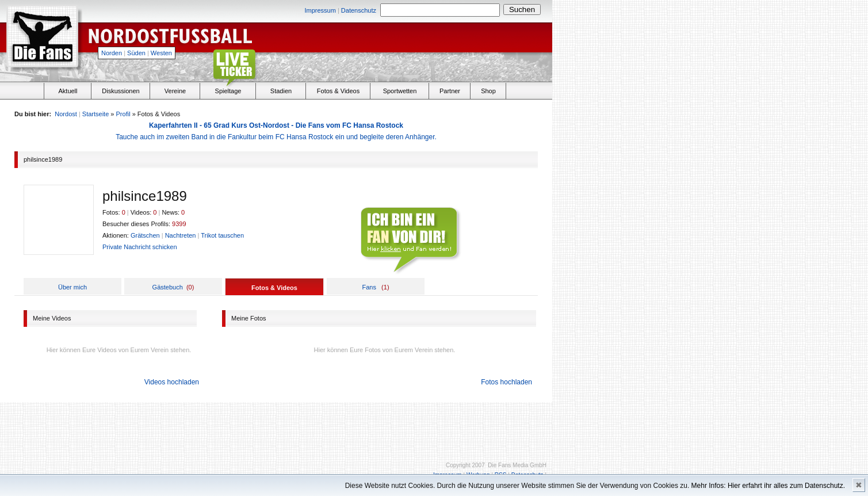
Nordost (66, 114)
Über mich (72, 287)
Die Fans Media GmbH (517, 465)
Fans (369, 287)
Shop (488, 91)
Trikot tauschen (222, 235)
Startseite (95, 114)
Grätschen (145, 235)
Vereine (175, 91)
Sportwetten (400, 91)
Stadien (281, 91)
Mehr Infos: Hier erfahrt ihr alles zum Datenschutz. (768, 486)
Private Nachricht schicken (140, 247)
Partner (450, 91)
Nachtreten (181, 235)
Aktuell (68, 91)
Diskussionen (121, 91)
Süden (136, 53)
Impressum (320, 10)
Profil (123, 114)
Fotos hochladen (506, 382)
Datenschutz (359, 10)
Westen (161, 53)
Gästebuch (168, 287)
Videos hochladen (172, 382)
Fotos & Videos (338, 91)
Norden (112, 53)
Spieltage (228, 91)
